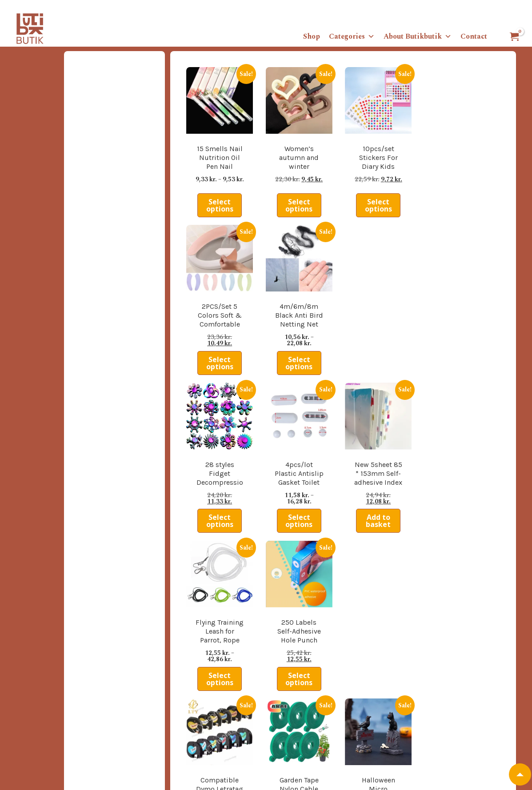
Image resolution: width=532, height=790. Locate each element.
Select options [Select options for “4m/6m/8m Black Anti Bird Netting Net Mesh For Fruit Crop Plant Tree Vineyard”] (479, 191)
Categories (352, 36)
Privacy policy (37, 725)
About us (31, 694)
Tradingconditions (43, 705)
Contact (474, 36)
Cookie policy (37, 735)
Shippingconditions (45, 715)
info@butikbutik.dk (360, 773)
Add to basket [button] (348, 333)
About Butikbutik (418, 36)
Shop (312, 36)
